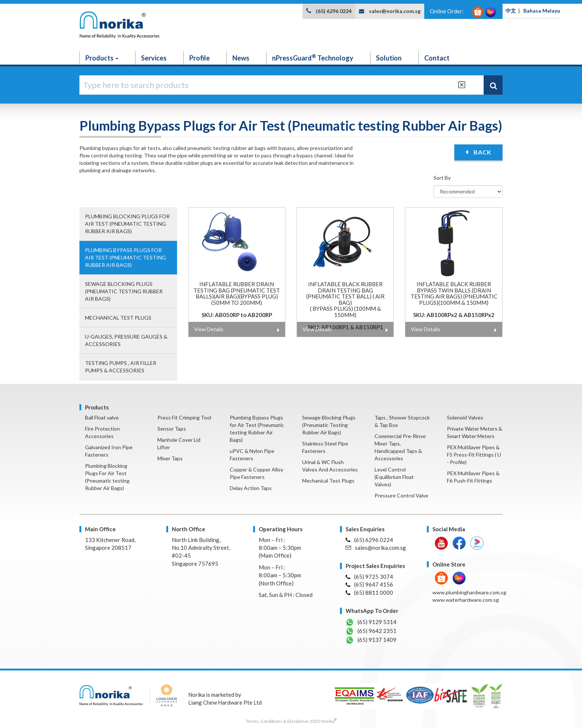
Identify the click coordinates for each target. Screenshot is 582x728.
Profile (200, 58)
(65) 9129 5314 (371, 622)
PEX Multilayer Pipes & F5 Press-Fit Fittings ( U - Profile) (474, 455)
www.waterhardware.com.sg (466, 600)
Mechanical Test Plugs (118, 318)
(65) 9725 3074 (369, 577)
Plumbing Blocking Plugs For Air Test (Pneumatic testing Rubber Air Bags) (127, 224)
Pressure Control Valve (401, 495)
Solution (389, 58)
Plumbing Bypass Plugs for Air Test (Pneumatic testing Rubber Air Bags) (125, 257)
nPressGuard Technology (313, 58)
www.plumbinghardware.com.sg (469, 592)
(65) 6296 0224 (334, 11)
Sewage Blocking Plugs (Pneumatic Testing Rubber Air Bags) (124, 291)
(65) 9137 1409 (371, 640)
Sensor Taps (172, 429)
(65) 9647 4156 (369, 584)
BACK (478, 152)
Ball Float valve (102, 417)
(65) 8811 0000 (369, 592)
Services (154, 58)
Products (102, 58)
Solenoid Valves (465, 417)
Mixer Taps (170, 458)
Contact (437, 58)
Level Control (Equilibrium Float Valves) (394, 477)
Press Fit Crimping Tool (184, 417)
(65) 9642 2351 (371, 631)
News (241, 58)
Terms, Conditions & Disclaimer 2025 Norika (291, 721)
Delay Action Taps (251, 488)
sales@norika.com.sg (395, 11)
